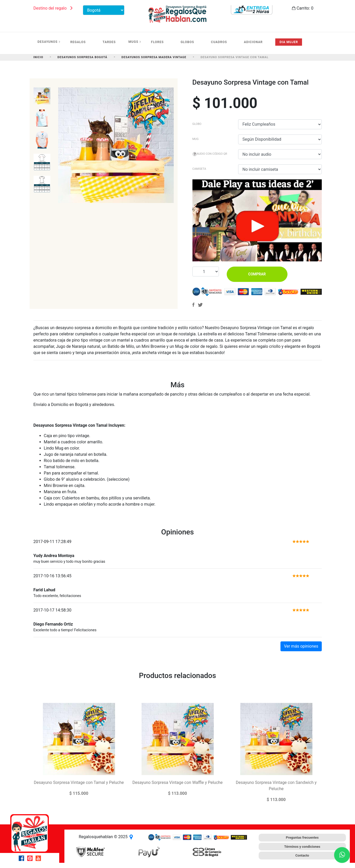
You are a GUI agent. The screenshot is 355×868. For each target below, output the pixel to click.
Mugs (133, 42)
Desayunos (48, 42)
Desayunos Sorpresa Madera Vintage (154, 57)
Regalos (78, 42)
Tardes (109, 42)
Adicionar (253, 42)
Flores (158, 42)
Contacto (302, 855)
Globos (187, 42)
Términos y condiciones (302, 847)
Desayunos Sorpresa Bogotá (82, 57)
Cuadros (219, 42)
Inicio (38, 57)
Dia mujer (289, 42)
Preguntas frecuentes (302, 838)
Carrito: (303, 8)
